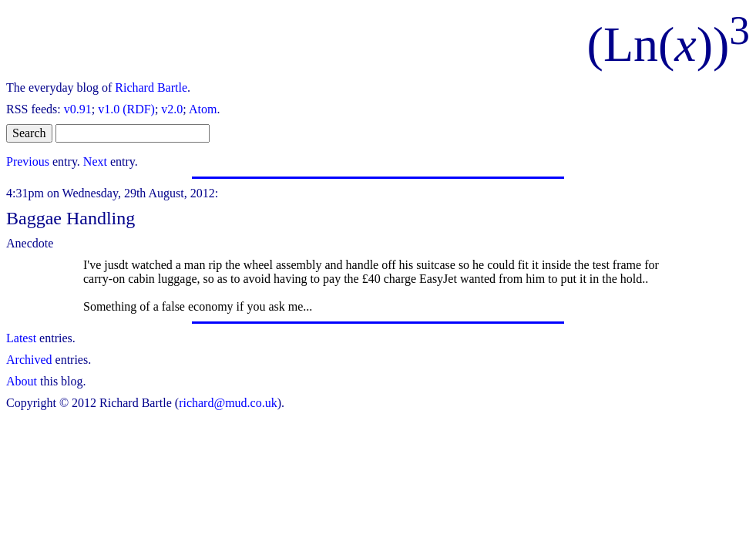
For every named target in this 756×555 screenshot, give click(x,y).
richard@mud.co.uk (228, 403)
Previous (28, 161)
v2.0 (172, 109)
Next (95, 161)
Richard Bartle (151, 87)
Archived (29, 360)
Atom (203, 109)
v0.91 (78, 109)
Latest (21, 338)
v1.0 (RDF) (126, 109)
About (22, 381)
